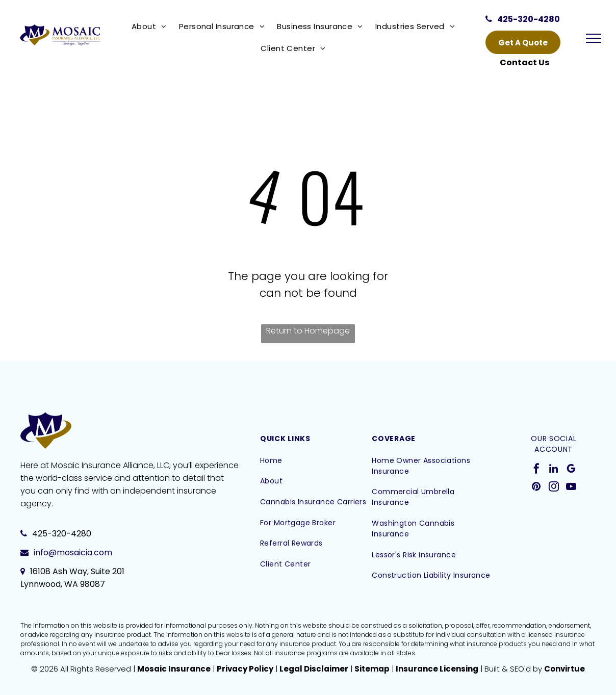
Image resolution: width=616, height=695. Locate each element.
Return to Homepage (308, 331)
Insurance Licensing (437, 669)
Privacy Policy (245, 669)
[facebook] (536, 470)
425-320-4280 (62, 534)
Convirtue (564, 669)
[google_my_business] (571, 470)
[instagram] (554, 488)
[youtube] (571, 488)
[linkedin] (554, 470)
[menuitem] (151, 26)
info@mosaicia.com (73, 552)
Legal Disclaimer (314, 669)
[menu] (594, 38)
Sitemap (372, 669)
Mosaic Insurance (174, 669)
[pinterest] (536, 488)
